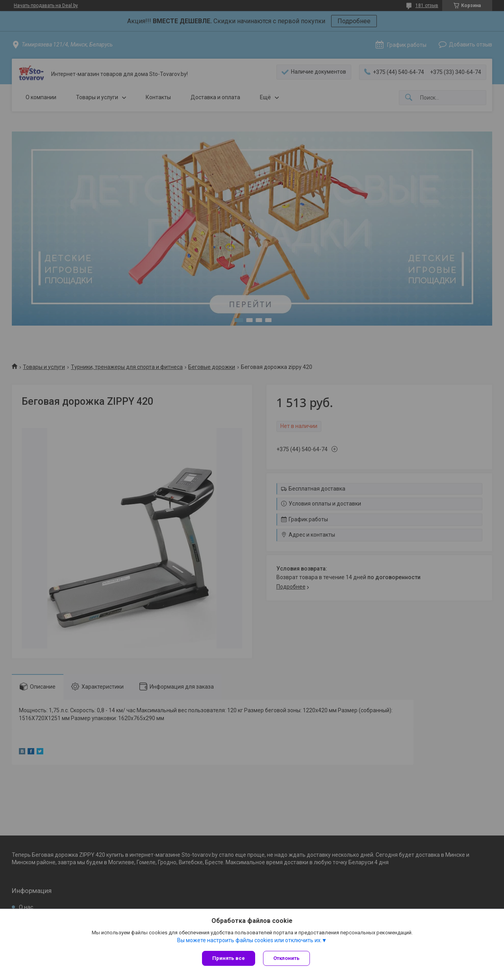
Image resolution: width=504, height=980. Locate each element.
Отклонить (286, 958)
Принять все (229, 958)
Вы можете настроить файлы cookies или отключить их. (249, 940)
